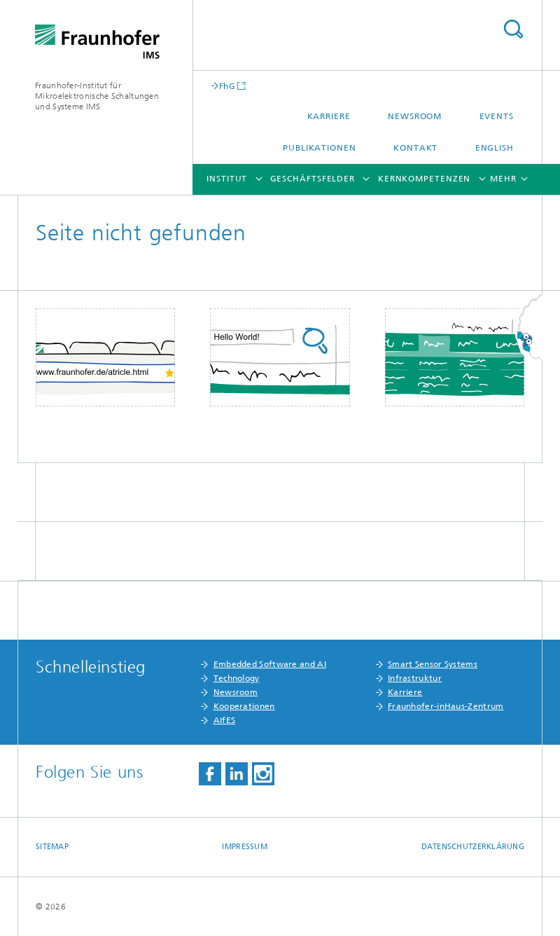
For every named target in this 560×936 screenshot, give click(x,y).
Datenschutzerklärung (473, 847)
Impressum (244, 847)
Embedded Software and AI (270, 664)
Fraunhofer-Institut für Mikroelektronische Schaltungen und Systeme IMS (97, 96)
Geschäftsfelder (313, 179)
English (495, 148)
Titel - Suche (513, 29)
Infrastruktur (415, 678)
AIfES (225, 720)
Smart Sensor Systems (433, 664)
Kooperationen (244, 706)
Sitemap (52, 847)
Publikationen (320, 148)
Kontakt (415, 148)
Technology (237, 678)
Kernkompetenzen (425, 179)
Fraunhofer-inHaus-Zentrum (446, 706)
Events (497, 116)
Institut (227, 179)
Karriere (329, 116)
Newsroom (415, 116)
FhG (227, 86)
